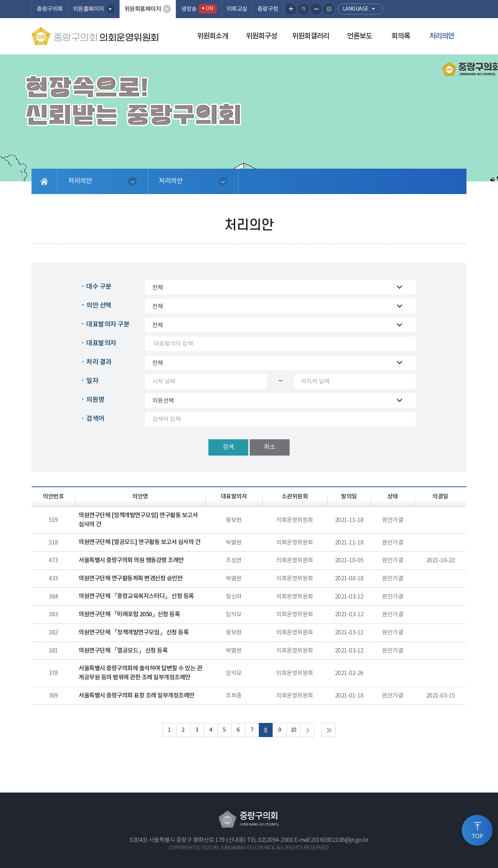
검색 (228, 447)
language (356, 9)
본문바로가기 (0, 0)
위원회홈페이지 (143, 9)
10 (293, 730)
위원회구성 (262, 36)
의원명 (95, 400)
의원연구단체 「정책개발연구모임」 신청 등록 (134, 633)
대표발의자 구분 (108, 324)
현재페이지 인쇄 (329, 9)
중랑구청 (268, 9)
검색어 (95, 419)
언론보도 (360, 36)
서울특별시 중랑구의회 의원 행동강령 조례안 (131, 560)
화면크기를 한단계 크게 (291, 9)
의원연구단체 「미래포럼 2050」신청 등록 (129, 614)
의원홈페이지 (89, 9)
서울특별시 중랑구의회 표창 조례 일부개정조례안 (136, 696)
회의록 (401, 36)
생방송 (199, 9)
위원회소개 (213, 36)
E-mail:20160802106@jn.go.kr (331, 840)
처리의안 (442, 36)
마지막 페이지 (329, 730)
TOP (477, 836)
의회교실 (237, 9)
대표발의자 (101, 343)
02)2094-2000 (275, 840)
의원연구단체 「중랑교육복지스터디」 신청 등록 (136, 596)
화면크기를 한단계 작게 (316, 9)
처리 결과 (99, 362)
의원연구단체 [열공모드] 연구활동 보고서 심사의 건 (139, 542)
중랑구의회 (50, 9)
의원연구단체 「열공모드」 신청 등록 (123, 651)
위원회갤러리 (311, 36)
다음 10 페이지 (307, 730)
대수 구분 (99, 287)
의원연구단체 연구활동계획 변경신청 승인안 (130, 579)
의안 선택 (99, 306)
